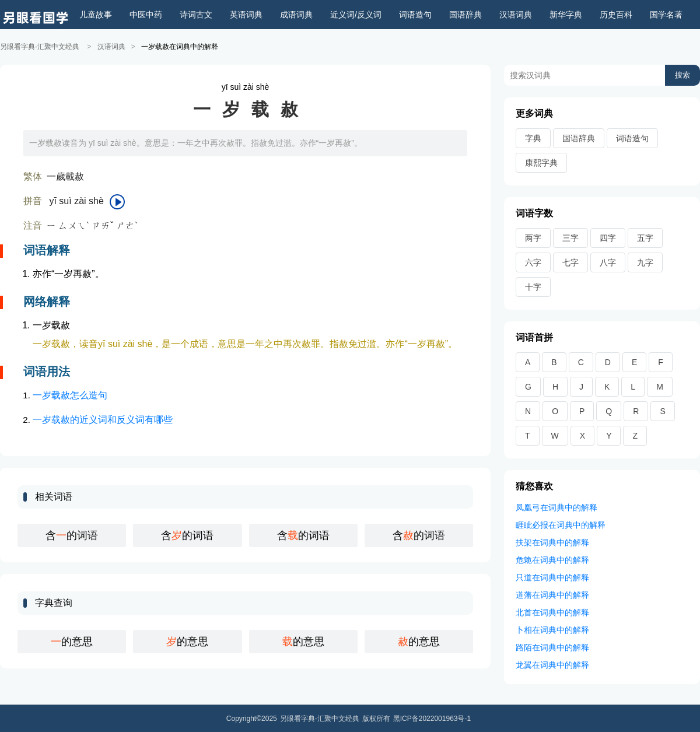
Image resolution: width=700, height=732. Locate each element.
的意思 (72, 641)
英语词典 (246, 15)
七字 (570, 262)
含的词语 (72, 535)
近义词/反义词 (356, 15)
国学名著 (666, 15)
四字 (608, 237)
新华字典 (566, 15)
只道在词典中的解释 (552, 577)
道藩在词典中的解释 (552, 594)
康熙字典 (541, 162)
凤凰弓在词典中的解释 (556, 507)
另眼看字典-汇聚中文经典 (40, 47)
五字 (645, 237)
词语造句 (415, 15)
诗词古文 (196, 15)
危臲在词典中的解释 (552, 559)
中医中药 (146, 15)
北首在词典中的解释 (552, 612)
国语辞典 (466, 15)
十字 (533, 286)
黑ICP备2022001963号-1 (432, 718)
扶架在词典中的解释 (552, 542)
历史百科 (616, 15)
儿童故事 (96, 15)
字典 (533, 138)
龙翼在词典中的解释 (552, 664)
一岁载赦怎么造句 (70, 395)
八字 (608, 262)
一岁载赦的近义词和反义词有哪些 (103, 419)
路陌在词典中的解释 (552, 647)
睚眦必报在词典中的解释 (561, 524)
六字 (533, 262)
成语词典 (296, 15)
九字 (645, 262)
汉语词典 (516, 15)
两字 (533, 237)
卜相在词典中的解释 (552, 629)
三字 (570, 237)
